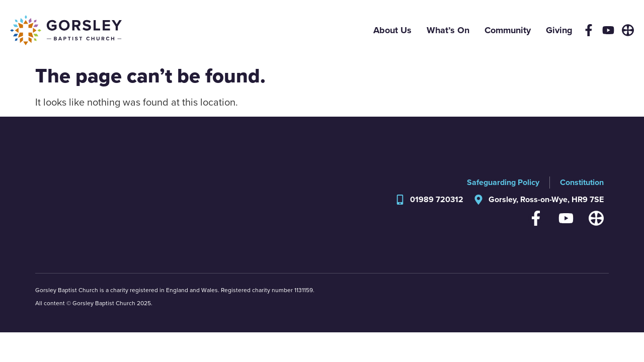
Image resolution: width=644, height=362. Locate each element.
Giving (559, 30)
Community (508, 30)
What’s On (448, 30)
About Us (392, 30)
